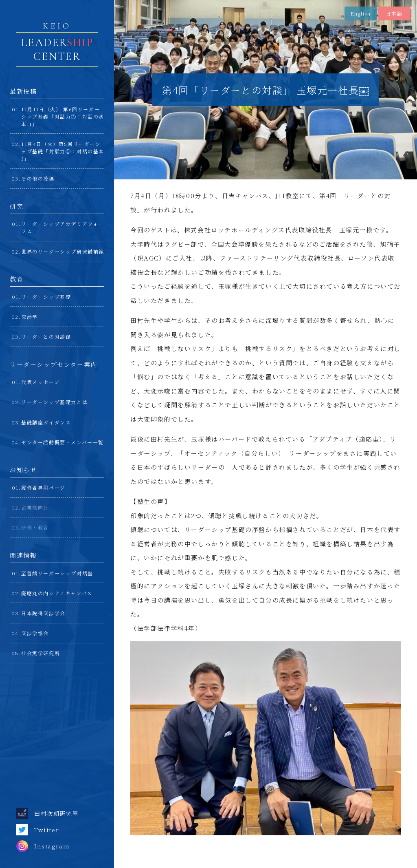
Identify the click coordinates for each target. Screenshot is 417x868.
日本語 (394, 13)
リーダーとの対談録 (46, 337)
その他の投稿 (38, 178)
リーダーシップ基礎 (46, 297)
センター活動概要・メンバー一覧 (63, 442)
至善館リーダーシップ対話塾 (57, 573)
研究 (16, 206)
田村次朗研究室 (47, 813)
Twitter (38, 830)
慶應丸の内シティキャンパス (57, 593)
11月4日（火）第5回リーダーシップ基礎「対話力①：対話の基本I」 (63, 151)
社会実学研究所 (41, 653)
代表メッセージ (41, 382)
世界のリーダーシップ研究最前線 (63, 251)
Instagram (43, 846)
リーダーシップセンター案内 (54, 364)
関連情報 (23, 555)
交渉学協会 (35, 633)
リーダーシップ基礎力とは (54, 402)
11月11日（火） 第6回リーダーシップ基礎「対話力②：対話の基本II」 (63, 116)
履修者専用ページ (43, 487)
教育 (16, 279)
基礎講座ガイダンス (46, 422)
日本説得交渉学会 (43, 613)
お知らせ (23, 469)
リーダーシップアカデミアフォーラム (63, 227)
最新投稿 (23, 91)
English (361, 13)
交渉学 (30, 317)
